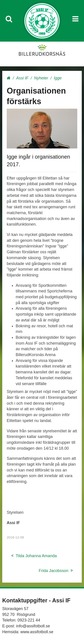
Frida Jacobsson (54, 571)
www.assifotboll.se (37, 632)
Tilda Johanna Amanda (36, 556)
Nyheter (41, 78)
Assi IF (22, 78)
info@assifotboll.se (33, 626)
